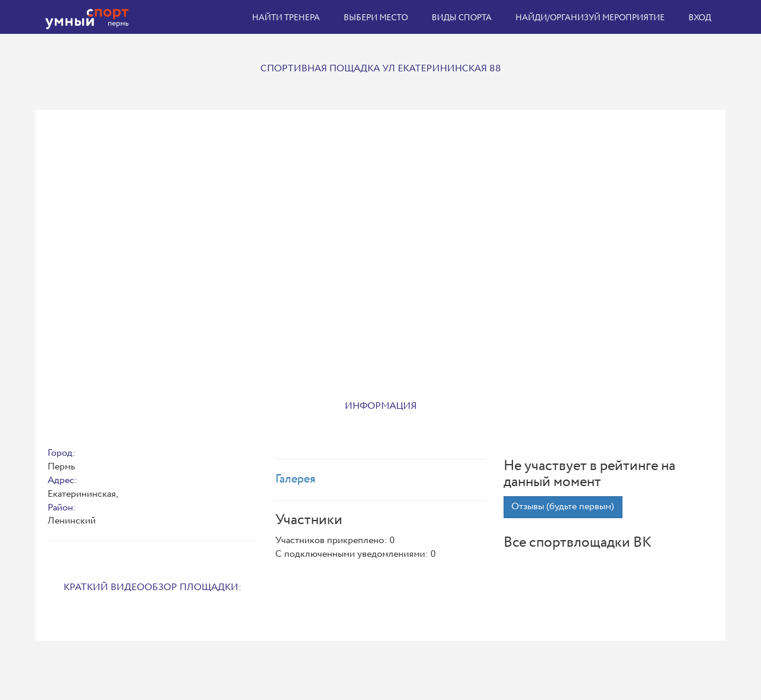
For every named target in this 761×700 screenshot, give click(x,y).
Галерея (295, 479)
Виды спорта (462, 18)
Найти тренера (286, 18)
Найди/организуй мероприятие (590, 18)
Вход (700, 18)
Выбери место (376, 18)
